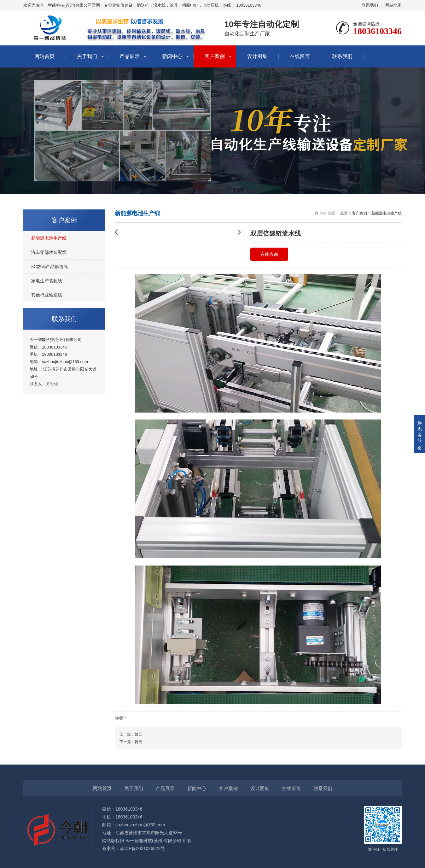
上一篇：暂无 (131, 734)
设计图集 (257, 56)
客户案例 (215, 56)
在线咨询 (269, 254)
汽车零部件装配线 (49, 252)
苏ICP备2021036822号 (142, 848)
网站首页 (44, 56)
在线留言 (300, 56)
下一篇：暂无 (131, 742)
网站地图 (393, 5)
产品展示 (130, 56)
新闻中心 (172, 56)
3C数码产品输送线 (49, 267)
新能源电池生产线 (49, 238)
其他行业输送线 (47, 295)
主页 (344, 213)
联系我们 (370, 5)
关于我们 (87, 56)
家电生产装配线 (47, 281)
